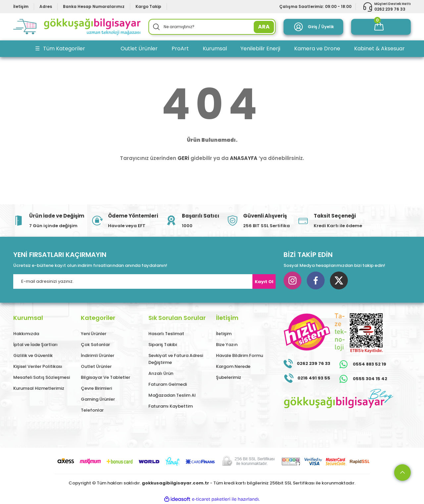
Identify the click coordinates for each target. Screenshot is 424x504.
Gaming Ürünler (98, 399)
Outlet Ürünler (96, 366)
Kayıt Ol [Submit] (264, 282)
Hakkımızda (26, 334)
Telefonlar (92, 410)
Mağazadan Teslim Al (172, 395)
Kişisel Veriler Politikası (38, 366)
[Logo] (77, 27)
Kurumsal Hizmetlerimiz (39, 388)
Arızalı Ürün (161, 373)
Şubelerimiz (229, 377)
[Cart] (381, 27)
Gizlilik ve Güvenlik (33, 355)
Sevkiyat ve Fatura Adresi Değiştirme (176, 359)
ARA (264, 27)
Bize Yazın (227, 345)
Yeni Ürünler (94, 334)
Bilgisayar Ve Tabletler (106, 377)
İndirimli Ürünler (98, 355)
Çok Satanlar (95, 345)
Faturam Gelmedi (168, 384)
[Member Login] (313, 27)
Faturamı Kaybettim (171, 406)
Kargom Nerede (233, 366)
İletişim (224, 334)
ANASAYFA (244, 158)
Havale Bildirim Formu (239, 355)
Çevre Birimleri (96, 388)
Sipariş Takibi (163, 345)
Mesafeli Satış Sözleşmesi (42, 377)
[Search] (212, 27)
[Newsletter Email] (144, 281)
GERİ (183, 158)
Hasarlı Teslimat (166, 334)
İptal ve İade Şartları (35, 345)
